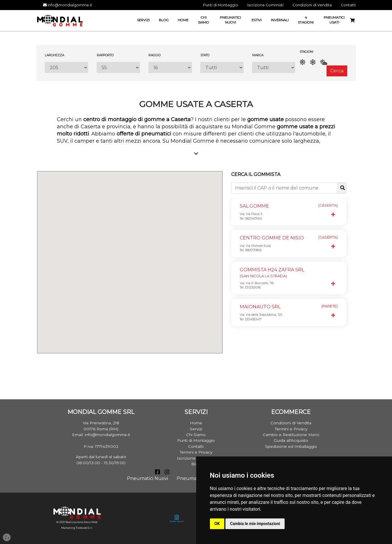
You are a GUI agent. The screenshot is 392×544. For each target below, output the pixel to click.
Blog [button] (164, 20)
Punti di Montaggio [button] (221, 5)
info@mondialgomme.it (68, 5)
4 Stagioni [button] (306, 20)
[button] (135, 248)
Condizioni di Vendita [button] (312, 5)
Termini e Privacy (196, 452)
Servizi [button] (143, 20)
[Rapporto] (118, 67)
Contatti (196, 446)
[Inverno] (313, 62)
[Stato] (222, 67)
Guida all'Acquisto (291, 440)
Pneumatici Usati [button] (334, 20)
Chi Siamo (196, 435)
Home (196, 423)
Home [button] (183, 20)
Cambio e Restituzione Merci (291, 435)
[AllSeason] (324, 62)
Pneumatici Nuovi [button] (230, 20)
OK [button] (217, 524)
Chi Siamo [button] (203, 20)
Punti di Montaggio (196, 440)
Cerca (337, 71)
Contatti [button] (348, 5)
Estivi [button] (257, 20)
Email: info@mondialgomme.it (101, 435)
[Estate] (303, 62)
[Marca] (274, 67)
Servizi (196, 429)
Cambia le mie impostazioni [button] (255, 524)
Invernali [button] (280, 20)
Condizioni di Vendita (291, 423)
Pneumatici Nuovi (147, 478)
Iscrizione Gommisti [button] (265, 5)
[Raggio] (170, 67)
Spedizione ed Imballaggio (291, 446)
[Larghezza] (66, 67)
